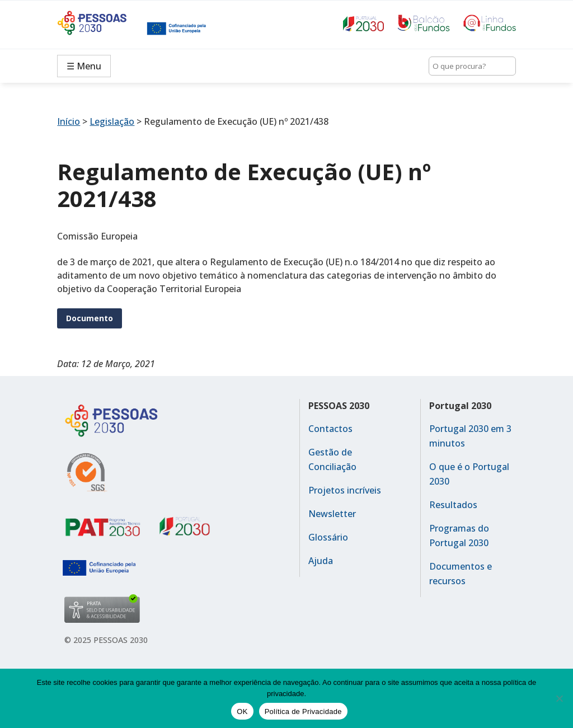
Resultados (453, 505)
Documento (90, 318)
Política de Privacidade (303, 711)
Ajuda (321, 561)
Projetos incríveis (345, 490)
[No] (559, 698)
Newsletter (332, 514)
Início (69, 121)
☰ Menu (84, 66)
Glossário (328, 537)
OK (242, 711)
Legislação (112, 121)
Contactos (330, 429)
